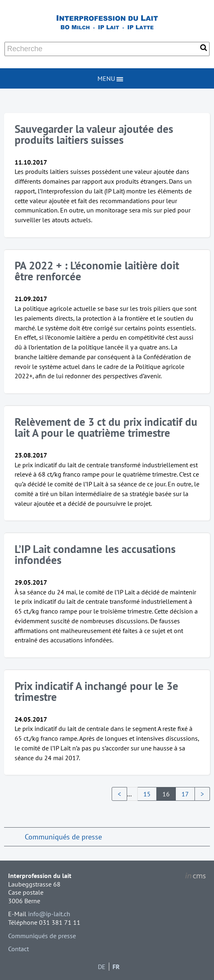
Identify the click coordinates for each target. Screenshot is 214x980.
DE (102, 967)
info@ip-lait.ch (49, 914)
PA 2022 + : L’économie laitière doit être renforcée (97, 271)
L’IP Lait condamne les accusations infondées (95, 554)
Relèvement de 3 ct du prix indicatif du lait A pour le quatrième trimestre (106, 427)
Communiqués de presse (63, 837)
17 (185, 794)
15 (147, 794)
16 (166, 794)
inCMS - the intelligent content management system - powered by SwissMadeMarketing (196, 877)
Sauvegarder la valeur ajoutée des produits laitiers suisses (94, 134)
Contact (18, 949)
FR (116, 967)
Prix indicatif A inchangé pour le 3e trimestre (96, 691)
